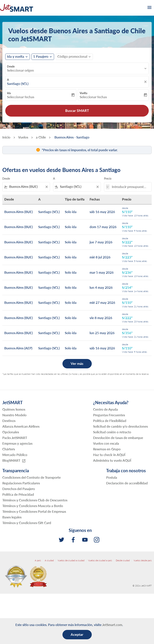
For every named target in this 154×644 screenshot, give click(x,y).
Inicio (6, 137)
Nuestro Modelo (14, 415)
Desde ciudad (123, 560)
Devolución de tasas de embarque (118, 438)
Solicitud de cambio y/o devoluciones (120, 426)
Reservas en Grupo (107, 449)
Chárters (9, 449)
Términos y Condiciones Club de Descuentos (35, 500)
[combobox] (26, 187)
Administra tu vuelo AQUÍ (112, 460)
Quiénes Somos (14, 409)
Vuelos (23, 137)
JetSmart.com (112, 625)
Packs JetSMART (15, 438)
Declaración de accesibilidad (127, 483)
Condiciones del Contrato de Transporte (32, 477)
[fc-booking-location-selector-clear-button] (146, 82)
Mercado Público (15, 455)
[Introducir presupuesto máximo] (130, 187)
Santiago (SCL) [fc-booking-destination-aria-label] (18, 84)
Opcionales (11, 432)
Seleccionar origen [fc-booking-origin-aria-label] (20, 70)
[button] (43, 57)
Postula (112, 477)
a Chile (41, 137)
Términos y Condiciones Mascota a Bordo (33, 506)
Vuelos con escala (106, 443)
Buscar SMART (77, 111)
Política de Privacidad (18, 494)
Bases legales (12, 517)
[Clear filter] (46, 187)
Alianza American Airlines (21, 426)
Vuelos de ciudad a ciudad (71, 560)
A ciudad (49, 560)
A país (38, 560)
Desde (11, 66)
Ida (9, 93)
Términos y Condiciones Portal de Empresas (34, 511)
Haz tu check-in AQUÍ (109, 455)
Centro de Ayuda (105, 409)
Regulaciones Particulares (21, 483)
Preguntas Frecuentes (109, 415)
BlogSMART (14, 461)
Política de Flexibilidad (110, 421)
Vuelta (83, 93)
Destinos (9, 421)
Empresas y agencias (17, 443)
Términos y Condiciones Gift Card (27, 523)
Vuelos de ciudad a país (100, 560)
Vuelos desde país (143, 560)
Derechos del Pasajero (19, 489)
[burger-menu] (149, 8)
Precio (108, 179)
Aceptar (77, 634)
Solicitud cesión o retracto (112, 432)
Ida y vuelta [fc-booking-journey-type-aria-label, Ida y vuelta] (16, 57)
